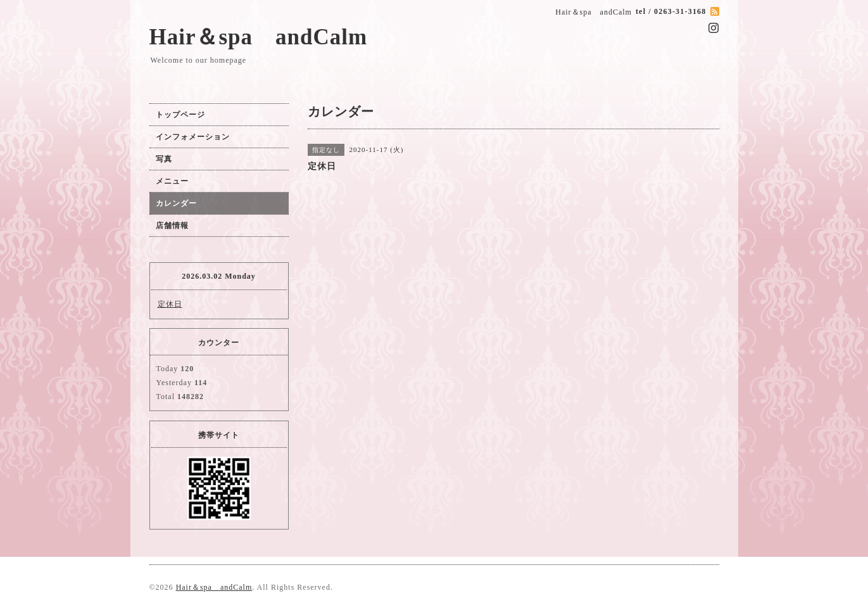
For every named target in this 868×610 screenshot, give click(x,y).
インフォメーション (193, 137)
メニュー (172, 181)
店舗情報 (172, 226)
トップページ (180, 115)
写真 (164, 159)
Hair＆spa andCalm (259, 37)
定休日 (170, 304)
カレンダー (176, 203)
